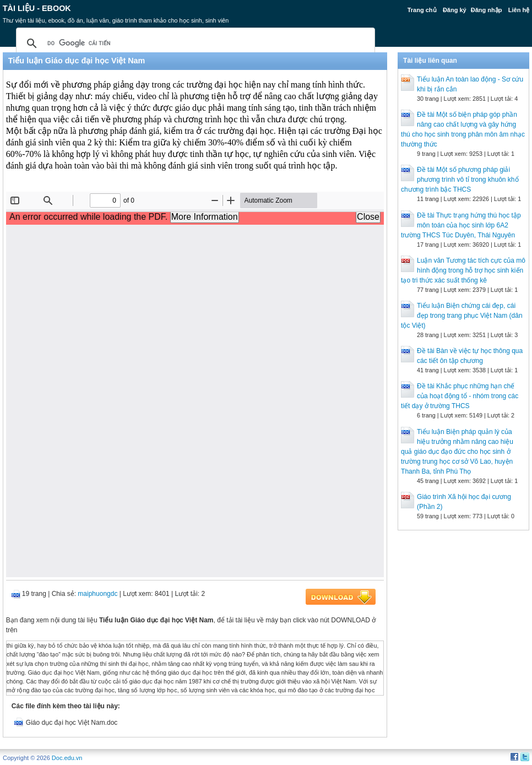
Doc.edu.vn (67, 758)
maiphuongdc (97, 594)
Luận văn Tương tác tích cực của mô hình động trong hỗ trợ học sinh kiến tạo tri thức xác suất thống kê (463, 270)
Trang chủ (422, 10)
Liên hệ (519, 10)
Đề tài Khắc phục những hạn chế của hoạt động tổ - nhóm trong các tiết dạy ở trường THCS (460, 396)
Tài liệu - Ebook (37, 8)
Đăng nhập (487, 10)
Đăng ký (455, 10)
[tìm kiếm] (194, 44)
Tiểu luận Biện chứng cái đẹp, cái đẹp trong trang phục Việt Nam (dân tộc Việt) (462, 316)
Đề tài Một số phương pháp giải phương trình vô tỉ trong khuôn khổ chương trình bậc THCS (460, 180)
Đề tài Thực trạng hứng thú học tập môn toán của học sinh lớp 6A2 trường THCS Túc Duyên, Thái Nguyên (461, 225)
